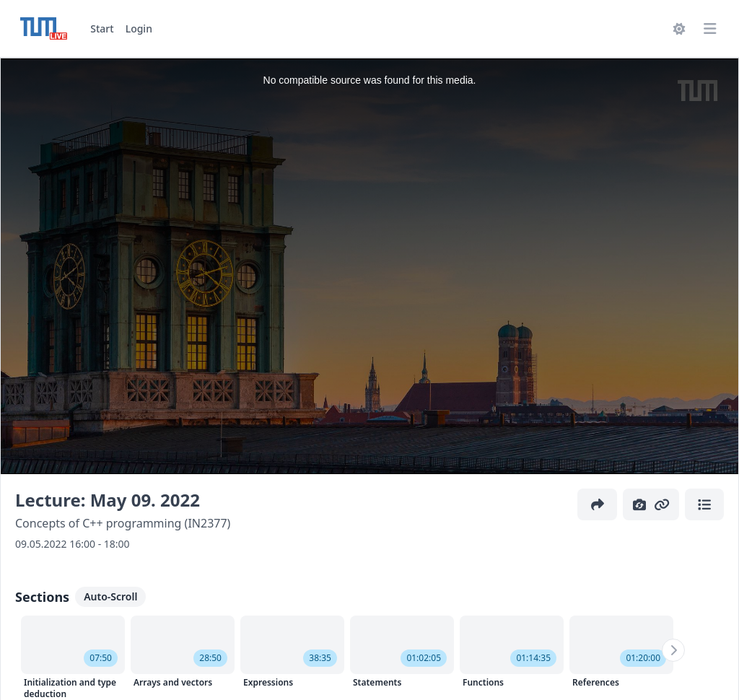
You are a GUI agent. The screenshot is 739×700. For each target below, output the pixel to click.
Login (139, 29)
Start (102, 29)
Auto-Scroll (110, 596)
